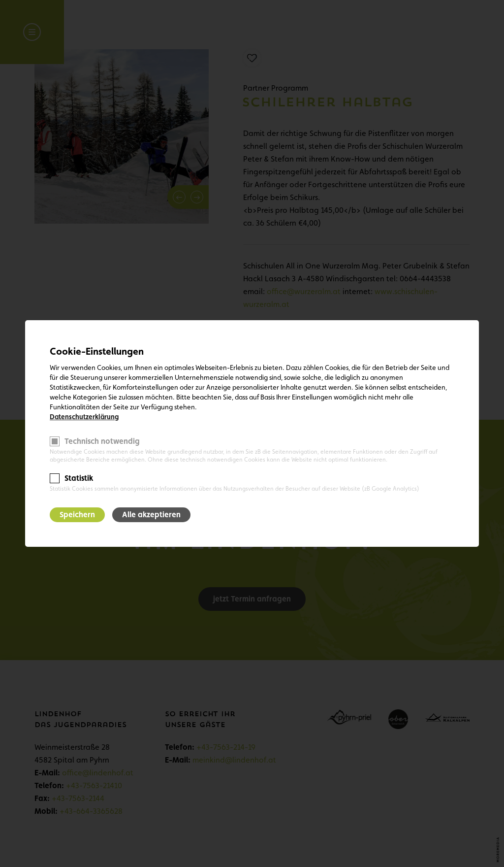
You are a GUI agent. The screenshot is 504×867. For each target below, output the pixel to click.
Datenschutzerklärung (84, 417)
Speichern (77, 515)
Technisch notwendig (102, 441)
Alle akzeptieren (151, 515)
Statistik (79, 478)
